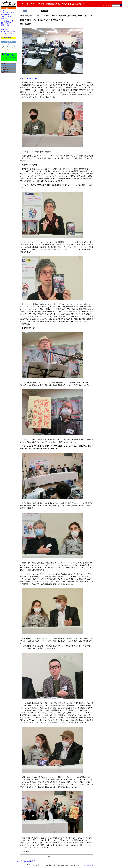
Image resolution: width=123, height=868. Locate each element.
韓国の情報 (5, 25)
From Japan (6, 29)
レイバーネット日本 (8, 31)
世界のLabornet (8, 54)
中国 (8, 56)
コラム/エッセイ (7, 17)
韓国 (14, 57)
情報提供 (4, 67)
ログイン (4, 65)
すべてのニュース (8, 13)
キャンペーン (6, 19)
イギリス (12, 56)
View (3, 72)
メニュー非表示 (7, 33)
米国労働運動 (6, 23)
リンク (4, 27)
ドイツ (3, 57)
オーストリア (9, 57)
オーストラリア (8, 59)
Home (105, 5)
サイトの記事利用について (90, 865)
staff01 (27, 856)
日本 (10, 60)
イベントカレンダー (8, 21)
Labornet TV (6, 15)
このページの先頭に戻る (26, 861)
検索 (109, 5)
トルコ (6, 60)
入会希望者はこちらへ (7, 38)
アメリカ (4, 56)
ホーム (4, 11)
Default (53, 856)
